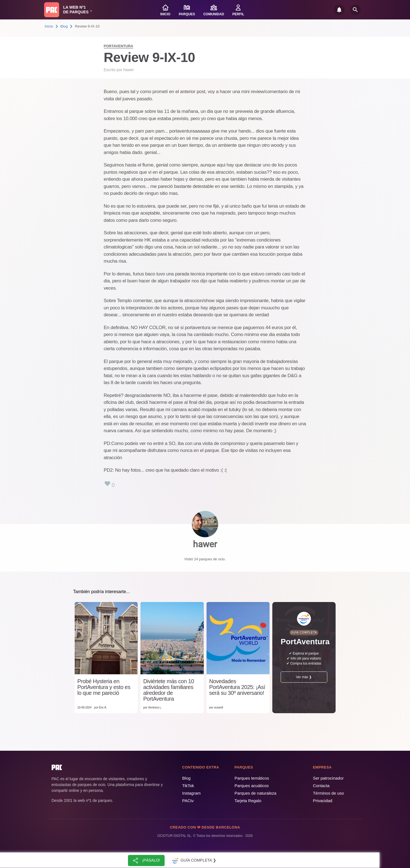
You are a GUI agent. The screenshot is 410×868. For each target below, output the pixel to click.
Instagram (191, 793)
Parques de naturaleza (256, 793)
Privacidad (323, 801)
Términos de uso (328, 793)
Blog (64, 26)
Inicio (49, 26)
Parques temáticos (252, 778)
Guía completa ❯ (193, 860)
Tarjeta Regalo (248, 801)
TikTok (188, 786)
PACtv (188, 801)
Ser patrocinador (328, 778)
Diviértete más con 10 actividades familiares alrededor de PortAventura (169, 690)
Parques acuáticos (252, 786)
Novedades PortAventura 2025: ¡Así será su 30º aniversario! (237, 687)
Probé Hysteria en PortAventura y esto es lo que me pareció (104, 687)
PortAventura (119, 46)
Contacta (321, 786)
